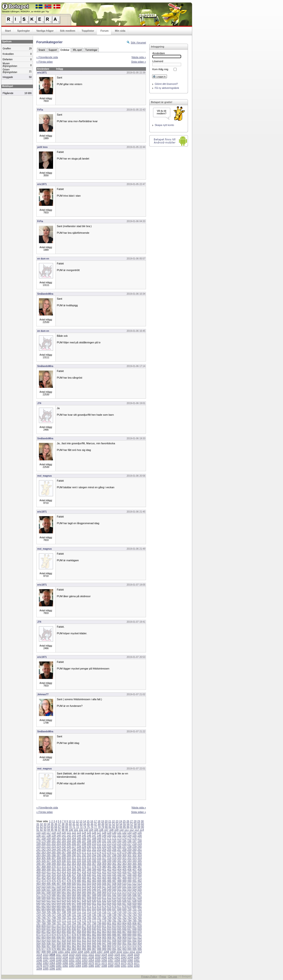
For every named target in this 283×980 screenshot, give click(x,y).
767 (43, 920)
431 (43, 875)
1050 (65, 960)
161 (59, 838)
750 (64, 918)
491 (134, 881)
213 (109, 844)
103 (86, 830)
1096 (52, 969)
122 (74, 833)
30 (142, 821)
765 (139, 918)
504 (94, 884)
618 (139, 898)
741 (124, 915)
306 (49, 858)
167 (89, 838)
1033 (59, 957)
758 (104, 918)
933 (139, 940)
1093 (137, 966)
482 (89, 881)
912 (139, 937)
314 (89, 858)
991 (114, 949)
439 (84, 875)
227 (74, 847)
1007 (100, 952)
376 (84, 867)
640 (38, 903)
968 (104, 946)
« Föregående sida (47, 57)
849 (139, 929)
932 (134, 940)
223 (54, 847)
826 (129, 926)
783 (124, 920)
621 (49, 901)
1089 (111, 966)
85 (125, 827)
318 (109, 858)
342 (124, 861)
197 (134, 841)
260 (134, 850)
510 (124, 884)
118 (54, 833)
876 (64, 935)
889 (129, 935)
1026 (117, 954)
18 (99, 821)
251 (89, 850)
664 (54, 906)
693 (94, 909)
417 (79, 872)
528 (109, 886)
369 (49, 867)
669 (79, 906)
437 (74, 875)
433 (54, 875)
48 (99, 824)
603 (64, 898)
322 (129, 858)
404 (119, 869)
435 (64, 875)
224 (59, 847)
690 (79, 909)
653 (104, 903)
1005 (87, 952)
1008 (106, 952)
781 (114, 920)
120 (64, 833)
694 (99, 909)
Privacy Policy (149, 976)
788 (43, 923)
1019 (72, 954)
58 (135, 824)
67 (59, 827)
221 (43, 847)
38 (63, 824)
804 (124, 923)
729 (64, 915)
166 (84, 838)
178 (38, 841)
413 (59, 872)
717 (109, 912)
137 (43, 835)
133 (129, 833)
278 (119, 852)
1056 (104, 960)
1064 (52, 963)
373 (69, 867)
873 (49, 935)
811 (54, 926)
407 (134, 869)
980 (59, 949)
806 (134, 923)
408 (139, 869)
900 (79, 937)
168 (94, 838)
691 (84, 909)
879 (79, 935)
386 (134, 867)
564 (79, 892)
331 (69, 861)
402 (109, 869)
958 (54, 946)
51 (110, 824)
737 (104, 915)
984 (79, 949)
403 (114, 869)
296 (104, 855)
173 (119, 838)
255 (109, 850)
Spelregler (24, 31)
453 (49, 878)
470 (134, 878)
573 (124, 892)
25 (124, 821)
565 (84, 892)
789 (49, 923)
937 (54, 943)
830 (43, 929)
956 (43, 946)
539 (59, 889)
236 (119, 847)
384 (124, 867)
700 (129, 909)
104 (91, 830)
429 (139, 872)
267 (64, 852)
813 (64, 926)
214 (114, 844)
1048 (52, 960)
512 (134, 884)
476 (59, 881)
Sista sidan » (139, 62)
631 (99, 901)
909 (124, 937)
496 (54, 884)
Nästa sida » (139, 57)
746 (43, 918)
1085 (85, 966)
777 (94, 920)
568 (99, 892)
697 (114, 909)
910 (129, 937)
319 (114, 858)
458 (74, 878)
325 (38, 861)
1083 (72, 966)
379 (99, 867)
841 (99, 929)
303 (139, 855)
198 (139, 841)
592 (114, 895)
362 (119, 864)
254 (104, 850)
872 (43, 935)
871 (38, 935)
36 (56, 824)
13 (81, 821)
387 (139, 867)
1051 (72, 960)
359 (104, 864)
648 (79, 903)
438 (79, 875)
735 (94, 915)
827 (134, 926)
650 (89, 903)
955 (38, 946)
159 (49, 838)
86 (128, 827)
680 (134, 906)
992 (119, 949)
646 (69, 903)
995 (134, 949)
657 (124, 903)
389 (43, 869)
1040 (104, 957)
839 (89, 929)
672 (94, 906)
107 (106, 830)
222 (49, 847)
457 (69, 878)
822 (109, 926)
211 (99, 844)
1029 (137, 954)
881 (89, 935)
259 (129, 850)
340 (114, 861)
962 (74, 946)
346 (38, 864)
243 (49, 850)
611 (104, 898)
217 (129, 844)
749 (59, 918)
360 (109, 864)
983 (74, 949)
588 (94, 895)
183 (64, 841)
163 (69, 838)
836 (74, 929)
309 (64, 858)
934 (38, 943)
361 (114, 864)
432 (49, 875)
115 (38, 833)
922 (84, 940)
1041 (111, 957)
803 (119, 923)
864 (109, 932)
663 (49, 906)
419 (89, 872)
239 (134, 847)
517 (54, 886)
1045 (137, 957)
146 (89, 835)
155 (134, 835)
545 (89, 889)
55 (125, 824)
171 (109, 838)
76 (92, 827)
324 (139, 858)
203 (59, 844)
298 (114, 855)
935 (43, 943)
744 (139, 915)
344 (134, 861)
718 (114, 912)
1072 (104, 963)
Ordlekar (65, 50)
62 (41, 827)
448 (129, 875)
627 (79, 901)
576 (139, 892)
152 (119, 835)
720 (124, 912)
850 (38, 932)
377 (89, 867)
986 (89, 949)
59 (139, 824)
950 (119, 943)
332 (74, 861)
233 (104, 847)
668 (74, 906)
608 (89, 898)
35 (52, 824)
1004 (80, 952)
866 (119, 932)
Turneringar (91, 50)
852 (49, 932)
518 (59, 886)
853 (54, 932)
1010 (119, 952)
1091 (124, 966)
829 (38, 929)
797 (89, 923)
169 (99, 838)
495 (49, 884)
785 (134, 920)
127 (99, 833)
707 (59, 912)
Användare (159, 53)
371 (59, 867)
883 (99, 935)
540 (64, 889)
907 (114, 937)
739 (114, 915)
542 (74, 889)
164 (74, 838)
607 (84, 898)
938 (59, 943)
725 (43, 915)
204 (64, 844)
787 (38, 923)
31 (38, 824)
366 (139, 864)
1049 (59, 960)
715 (99, 912)
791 (59, 923)
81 (110, 827)
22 (113, 821)
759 (109, 918)
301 (129, 855)
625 (69, 901)
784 (129, 920)
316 (99, 858)
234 (109, 847)
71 (74, 827)
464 (104, 878)
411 (49, 872)
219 (139, 844)
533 (134, 886)
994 (129, 949)
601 (54, 898)
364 (129, 864)
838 (84, 929)
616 (129, 898)
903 (94, 937)
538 (54, 889)
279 (124, 852)
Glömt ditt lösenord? (166, 84)
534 (139, 886)
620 (43, 901)
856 (69, 932)
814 (69, 926)
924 (94, 940)
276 (109, 852)
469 (129, 878)
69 (67, 827)
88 (135, 827)
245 (59, 850)
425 (119, 872)
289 (69, 855)
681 (139, 906)
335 (89, 861)
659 (134, 903)
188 (89, 841)
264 (49, 852)
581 (59, 895)
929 (119, 940)
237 (124, 847)
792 (64, 923)
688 (69, 909)
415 (69, 872)
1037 (85, 957)
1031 (46, 957)
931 (129, 940)
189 (94, 841)
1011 (126, 952)
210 (94, 844)
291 (79, 855)
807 (139, 923)
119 (59, 833)
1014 (39, 954)
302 (134, 855)
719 (119, 912)
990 (109, 949)
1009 (113, 952)
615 (124, 898)
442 (99, 875)
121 (69, 833)
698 (119, 909)
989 (104, 949)
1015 (46, 954)
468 (124, 878)
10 (70, 821)
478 (69, 881)
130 (114, 833)
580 (54, 895)
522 (79, 886)
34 (49, 824)
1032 (52, 957)
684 (49, 909)
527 (104, 886)
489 (124, 881)
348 (49, 864)
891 (139, 935)
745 (38, 918)
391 (54, 869)
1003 (74, 952)
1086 (91, 966)
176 (134, 838)
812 (59, 926)
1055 (98, 960)
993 (124, 949)
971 (119, 946)
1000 (54, 952)
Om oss (173, 976)
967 (99, 946)
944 (89, 943)
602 (59, 898)
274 (99, 852)
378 (94, 867)
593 (119, 895)
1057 (111, 960)
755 (89, 918)
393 (64, 869)
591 (109, 895)
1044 (130, 957)
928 (114, 940)
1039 (98, 957)
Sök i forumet (138, 43)
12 (77, 821)
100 (71, 830)
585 (79, 895)
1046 (39, 960)
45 (88, 824)
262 (38, 852)
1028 (130, 954)
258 (124, 850)
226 (69, 847)
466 (114, 878)
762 (124, 918)
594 (124, 895)
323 (134, 858)
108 (111, 830)
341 (119, 861)
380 (104, 867)
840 (94, 929)
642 (49, 903)
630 (94, 901)
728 (59, 915)
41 (74, 824)
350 (59, 864)
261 (139, 850)
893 (43, 937)
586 (84, 895)
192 (109, 841)
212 (104, 844)
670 (84, 906)
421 (99, 872)
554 (134, 889)
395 (74, 869)
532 (129, 886)
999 (49, 952)
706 (54, 912)
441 (94, 875)
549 (109, 889)
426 (124, 872)
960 (64, 946)
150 (109, 835)
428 (134, 872)
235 (114, 847)
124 (84, 833)
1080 (52, 966)
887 (119, 935)
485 (104, 881)
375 (79, 867)
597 (139, 895)
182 (59, 841)
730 (69, 915)
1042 (117, 957)
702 (139, 909)
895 (54, 937)
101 (76, 830)
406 (129, 869)
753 (79, 918)
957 (49, 946)
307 (54, 858)
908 (119, 937)
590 (104, 895)
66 (56, 827)
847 (129, 929)
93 (45, 830)
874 (54, 935)
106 (101, 830)
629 (89, 901)
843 (109, 929)
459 (79, 878)
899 (74, 937)
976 (38, 949)
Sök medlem (68, 31)
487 (114, 881)
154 (129, 835)
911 (134, 937)
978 (49, 949)
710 (74, 912)
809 (43, 926)
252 (94, 850)
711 (79, 912)
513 (139, 884)
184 (69, 841)
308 (59, 858)
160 (54, 838)
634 (114, 901)
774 (79, 920)
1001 (61, 952)
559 (54, 892)
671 (89, 906)
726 (49, 915)
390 (49, 869)
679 (129, 906)
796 (84, 923)
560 (59, 892)
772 (69, 920)
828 (139, 926)
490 (129, 881)
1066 (65, 963)
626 (74, 901)
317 (104, 858)
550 (114, 889)
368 (43, 867)
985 (84, 949)
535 (38, 889)
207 (79, 844)
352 (69, 864)
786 (139, 920)
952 (129, 943)
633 (109, 901)
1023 (98, 954)
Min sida (120, 31)
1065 (59, 963)
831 (49, 929)
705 (49, 912)
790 (54, 923)
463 (99, 878)
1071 (98, 963)
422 (104, 872)
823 (114, 926)
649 (84, 903)
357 (94, 864)
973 (129, 946)
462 (94, 878)
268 (69, 852)
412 (54, 872)
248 (74, 850)
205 (69, 844)
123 (79, 833)
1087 (98, 966)
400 (99, 869)
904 (99, 937)
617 (134, 898)
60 (142, 824)
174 (124, 838)
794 (74, 923)
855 (64, 932)
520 (69, 886)
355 (84, 864)
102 (81, 830)
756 (94, 918)
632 (104, 901)
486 (109, 881)
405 (124, 869)
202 (54, 844)
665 (59, 906)
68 (63, 827)
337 (99, 861)
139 (54, 835)
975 (139, 946)
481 (84, 881)
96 (56, 830)
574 (129, 892)
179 (43, 841)
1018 (65, 954)
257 (119, 850)
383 (119, 867)
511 (129, 884)
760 (114, 918)
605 (74, 898)
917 (59, 940)
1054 (91, 960)
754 (84, 918)
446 (119, 875)
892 (38, 937)
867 (124, 932)
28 (135, 821)
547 (99, 889)
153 (124, 835)
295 (99, 855)
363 (124, 864)
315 (94, 858)
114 (142, 830)
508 (114, 884)
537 (49, 889)
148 (99, 835)
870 (139, 932)
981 (64, 949)
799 (99, 923)
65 (52, 827)
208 (84, 844)
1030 (39, 957)
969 (109, 946)
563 (74, 892)
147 (94, 835)
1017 (59, 954)
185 (74, 841)
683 (43, 909)
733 (84, 915)
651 (94, 903)
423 (109, 872)
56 (128, 824)
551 (119, 889)
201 (49, 844)
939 (64, 943)
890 (134, 935)
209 (89, 844)
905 (104, 937)
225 (64, 847)
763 (129, 918)
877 (69, 935)
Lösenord (158, 61)
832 (54, 929)
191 (104, 841)
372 (64, 867)
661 (38, 906)
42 (77, 824)
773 (74, 920)
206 (74, 844)
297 (109, 855)
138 (49, 835)
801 (109, 923)
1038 (91, 957)
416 (74, 872)
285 (49, 855)
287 (59, 855)
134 (134, 833)
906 (109, 937)
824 (119, 926)
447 (124, 875)
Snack (42, 50)
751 (69, 918)
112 (132, 830)
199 (38, 844)
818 (89, 926)
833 (59, 929)
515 (43, 886)
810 (49, 926)
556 (38, 892)
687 (64, 909)
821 (104, 926)
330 (64, 861)
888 (124, 935)
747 (49, 918)
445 (114, 875)
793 (69, 923)
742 (129, 915)
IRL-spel (77, 50)
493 (38, 884)
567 (94, 892)
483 (94, 881)
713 (89, 912)
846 (124, 929)
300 (124, 855)
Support (53, 50)
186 (79, 841)
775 (84, 920)
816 (79, 926)
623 (59, 901)
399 (94, 869)
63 (45, 827)
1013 (139, 952)
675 (109, 906)
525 (94, 886)
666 (64, 906)
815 (74, 926)
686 (59, 909)
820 (99, 926)
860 (89, 932)
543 (79, 889)
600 (49, 898)
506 (104, 884)
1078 (39, 966)
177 (139, 838)
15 (88, 821)
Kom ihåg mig (160, 69)
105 (96, 830)
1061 (137, 960)
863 (104, 932)
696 (109, 909)
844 (114, 929)
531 (124, 886)
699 (124, 909)
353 (74, 864)
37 (59, 824)
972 (124, 946)
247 (69, 850)
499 (69, 884)
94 (49, 830)
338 (104, 861)
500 (74, 884)
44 (85, 824)
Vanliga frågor (45, 31)
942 (79, 943)
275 (104, 852)
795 (79, 923)
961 (69, 946)
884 (104, 935)
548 (104, 889)
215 (119, 844)
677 (119, 906)
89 (139, 827)
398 (89, 869)
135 (139, 833)
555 (139, 889)
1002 (67, 952)
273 (94, 852)
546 (94, 889)
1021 (85, 954)
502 (84, 884)
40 (70, 824)
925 (99, 940)
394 (69, 869)
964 (84, 946)
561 (64, 892)
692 (89, 909)
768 (49, 920)
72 (77, 827)
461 (89, 878)
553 (129, 889)
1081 (59, 966)
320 (119, 858)
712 (84, 912)
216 (124, 844)
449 (134, 875)
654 (109, 903)
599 (43, 898)
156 (139, 835)
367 (38, 867)
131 (119, 833)
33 (45, 824)
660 (139, 903)
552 (124, 889)
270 (79, 852)
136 (38, 835)
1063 (46, 963)
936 (49, 943)
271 (84, 852)
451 (38, 878)
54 (121, 824)
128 (104, 833)
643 (54, 903)
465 (109, 878)
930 (124, 940)
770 (59, 920)
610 (99, 898)
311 (74, 858)
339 (109, 861)
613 (114, 898)
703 (38, 912)
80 (106, 827)
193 (114, 841)
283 (38, 855)
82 (114, 827)
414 (64, 872)
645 (64, 903)
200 (43, 844)
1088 (104, 966)
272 (89, 852)
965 (89, 946)
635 (119, 901)
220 (38, 847)
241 (38, 850)
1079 (46, 966)
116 (43, 833)
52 (114, 824)
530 (119, 886)
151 (114, 835)
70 (70, 827)
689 (74, 909)
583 (69, 895)
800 (104, 923)
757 (99, 918)
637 (129, 901)
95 (52, 830)
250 (84, 850)
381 (109, 867)
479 (74, 881)
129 (109, 833)
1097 (59, 969)
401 (104, 869)
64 (49, 827)
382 (114, 867)
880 (84, 935)
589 (99, 895)
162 (64, 838)
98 (63, 830)
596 (134, 895)
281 (134, 852)
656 (119, 903)
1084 (78, 966)
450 (139, 875)
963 (79, 946)
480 (79, 881)
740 (119, 915)
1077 (137, 963)
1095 (46, 969)
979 (54, 949)
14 (84, 821)
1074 (117, 963)
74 (85, 827)
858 (79, 932)
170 (104, 838)
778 (99, 920)
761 (119, 918)
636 (124, 901)
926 (104, 940)
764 (134, 918)
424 (114, 872)
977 (43, 949)
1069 (85, 963)
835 (69, 929)
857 (74, 932)
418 (84, 872)
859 (84, 932)
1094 (39, 969)
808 (38, 926)
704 (43, 912)
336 (94, 861)
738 (109, 915)
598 (38, 898)
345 (139, 861)
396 (79, 869)
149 (104, 835)
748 (54, 918)
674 (104, 906)
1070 (91, 963)
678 (124, 906)
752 (74, 918)
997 (38, 952)
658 (129, 903)
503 (89, 884)
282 (139, 852)
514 (38, 886)
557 (43, 892)
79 (103, 827)
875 (59, 935)
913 (38, 940)
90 (142, 827)
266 (59, 852)
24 (121, 821)
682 (38, 909)
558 (49, 892)
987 (94, 949)
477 (64, 881)
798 (94, 923)
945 (94, 943)
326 (43, 861)
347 (43, 864)
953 (134, 943)
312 (79, 858)
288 (64, 855)
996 (139, 949)
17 (95, 821)
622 (54, 901)
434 (59, 875)
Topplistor (88, 31)
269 (74, 852)
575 (134, 892)
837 (79, 929)
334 (84, 861)
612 (109, 898)
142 (69, 835)
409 (38, 872)
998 (43, 952)
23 (117, 821)
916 (54, 940)
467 (119, 878)
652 (99, 903)
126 (94, 833)
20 (106, 821)
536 (43, 889)
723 (139, 912)
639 (139, 901)
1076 (130, 963)
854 (59, 932)
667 (69, 906)
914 (43, 940)
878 (74, 935)
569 (104, 892)
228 (79, 847)
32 (41, 824)
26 (128, 821)
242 (43, 850)
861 (94, 932)
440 (89, 875)
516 (49, 886)
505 (99, 884)
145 (84, 835)
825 (124, 926)
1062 (39, 963)
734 (89, 915)
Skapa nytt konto (164, 125)
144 (79, 835)
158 (43, 838)
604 (69, 898)
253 (99, 850)
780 (109, 920)
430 (38, 875)
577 (38, 895)
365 (134, 864)
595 (129, 895)
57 (132, 824)
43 (81, 824)
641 (43, 903)
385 (129, 867)
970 (114, 946)
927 (109, 940)
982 (69, 949)
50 (106, 824)
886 (114, 935)
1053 (85, 960)
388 (38, 869)
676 (114, 906)
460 (84, 878)
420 (94, 872)
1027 (124, 954)
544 (84, 889)
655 (114, 903)
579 (49, 895)
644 (59, 903)
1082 (65, 966)
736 (99, 915)
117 (49, 833)
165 (79, 838)
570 (109, 892)
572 (119, 892)
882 (94, 935)
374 (74, 867)
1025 (111, 954)
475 (54, 881)
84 (121, 827)
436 (69, 875)
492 (139, 881)
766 (38, 920)
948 (109, 943)
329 (59, 861)
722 (134, 912)
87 (132, 827)
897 (64, 937)
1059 (124, 960)
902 (89, 937)
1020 (78, 954)
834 (64, 929)
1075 (124, 963)
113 (137, 830)
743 (134, 915)
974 (134, 946)
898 (69, 937)
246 (64, 850)
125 (89, 833)
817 (84, 926)
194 (119, 841)
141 (64, 835)
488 (119, 881)
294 (94, 855)
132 (124, 833)
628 (84, 901)
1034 (65, 957)
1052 (78, 960)
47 (96, 824)
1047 (46, 960)
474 (49, 881)
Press (163, 976)
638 (134, 901)
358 (99, 864)
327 (49, 861)
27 (131, 821)
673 (99, 906)
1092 (130, 966)
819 (94, 926)
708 (64, 912)
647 (74, 903)
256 (114, 850)
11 (74, 821)
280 (129, 852)
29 (139, 821)
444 (109, 875)
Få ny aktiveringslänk (167, 88)
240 (139, 847)
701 (134, 909)
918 (64, 940)
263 (43, 852)
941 (74, 943)
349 (54, 864)
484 (99, 881)
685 (54, 909)
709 (69, 912)
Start (8, 31)
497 (59, 884)
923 (89, 940)
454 (54, 878)
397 (84, 869)
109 (117, 830)
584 (74, 895)
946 (99, 943)
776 (89, 920)
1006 (93, 952)
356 (89, 864)
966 (94, 946)
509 (119, 884)
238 (129, 847)
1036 (78, 957)
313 (84, 858)
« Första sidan (45, 62)
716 (104, 912)
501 (79, 884)
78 (99, 827)
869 (134, 932)
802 (114, 923)
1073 (111, 963)
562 (69, 892)
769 (54, 920)
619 (38, 901)
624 (64, 901)
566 (89, 892)
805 (129, 923)
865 (114, 932)
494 (43, 884)
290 (74, 855)
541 (69, 889)
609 (94, 898)
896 (59, 937)
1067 (72, 963)
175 (129, 838)
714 (94, 912)
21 (110, 821)
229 (84, 847)
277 (114, 852)
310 (69, 858)
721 (129, 912)
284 (43, 855)
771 (64, 920)
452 (43, 878)
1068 (78, 963)
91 (38, 830)
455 (59, 878)
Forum (104, 31)
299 (119, 855)
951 (124, 943)
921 (79, 940)
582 (64, 895)
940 (69, 943)
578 (43, 895)
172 (114, 838)
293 (89, 855)
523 (84, 886)
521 (74, 886)
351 (64, 864)
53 (117, 824)
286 (54, 855)
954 (139, 943)
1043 (124, 957)
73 (81, 827)
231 (94, 847)
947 (104, 943)
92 (41, 830)
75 (88, 827)
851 (43, 932)
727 (54, 915)
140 (59, 835)
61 (38, 827)
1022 (91, 954)
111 (126, 830)
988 (99, 949)
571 (114, 892)
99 (67, 830)
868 (129, 932)
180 (49, 841)
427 (129, 872)
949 (114, 943)
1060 (130, 960)
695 (104, 909)
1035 (72, 957)
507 (109, 884)
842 (104, 929)
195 (124, 841)
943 (84, 943)
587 (89, 895)
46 (92, 824)
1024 (104, 954)
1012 (132, 952)
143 (74, 835)
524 (89, 886)
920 (74, 940)
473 (43, 881)
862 (99, 932)
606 (79, 898)
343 (129, 861)
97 (59, 830)
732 (79, 915)
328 (54, 861)
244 (54, 850)
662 (43, 906)
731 (74, 915)
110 (121, 830)
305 (43, 858)
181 (54, 841)
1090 (117, 966)
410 (43, 872)
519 (64, 886)
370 (54, 867)
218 (134, 844)
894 (49, 937)
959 (59, 946)
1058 (117, 960)
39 (67, 824)
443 (104, 875)
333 (79, 861)
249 (79, 850)
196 (129, 841)
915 (49, 940)
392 (59, 869)
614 (119, 898)
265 (54, 852)
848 (134, 929)
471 (139, 878)
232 (99, 847)
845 (119, 929)
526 (99, 886)
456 (64, 878)
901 (84, 937)
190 (99, 841)
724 (38, 915)
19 (103, 821)
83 (117, 827)
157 (38, 838)
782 (119, 920)
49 (103, 824)
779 (104, 920)
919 (69, 940)
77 (96, 827)
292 (84, 855)
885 (109, 935)
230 (89, 847)
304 (38, 858)
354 (79, 864)
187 (84, 841)
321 (124, 858)
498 (64, 884)
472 (38, 881)
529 (114, 886)
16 (92, 821)
